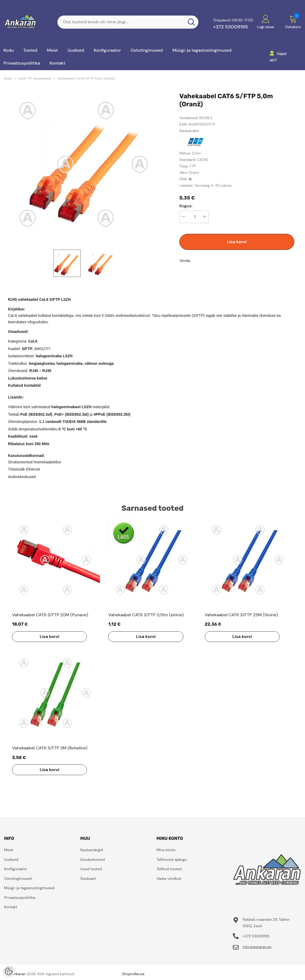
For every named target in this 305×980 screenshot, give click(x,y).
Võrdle (185, 261)
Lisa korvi (237, 242)
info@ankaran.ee (257, 947)
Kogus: (186, 206)
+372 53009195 (231, 27)
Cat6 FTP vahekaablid (34, 78)
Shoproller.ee (133, 974)
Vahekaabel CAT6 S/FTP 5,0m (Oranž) (86, 78)
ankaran (19, 974)
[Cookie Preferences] (9, 971)
